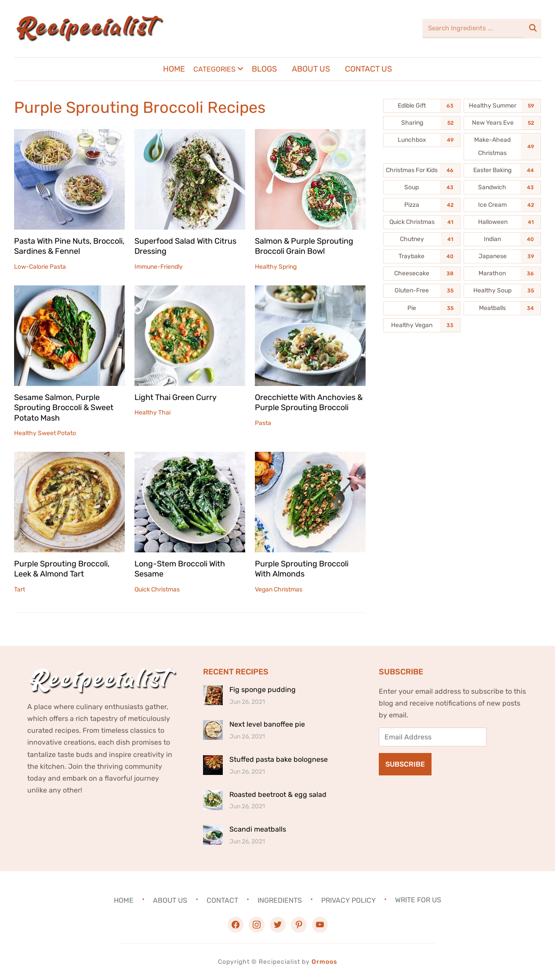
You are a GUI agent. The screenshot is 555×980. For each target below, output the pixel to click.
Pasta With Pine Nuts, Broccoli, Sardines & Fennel (69, 246)
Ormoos (324, 962)
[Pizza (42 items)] (422, 205)
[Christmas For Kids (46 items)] (422, 170)
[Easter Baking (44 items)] (502, 170)
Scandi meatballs (258, 829)
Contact (222, 900)
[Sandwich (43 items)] (502, 187)
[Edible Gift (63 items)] (422, 106)
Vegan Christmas (279, 589)
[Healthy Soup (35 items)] (502, 291)
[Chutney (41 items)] (422, 239)
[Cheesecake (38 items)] (422, 274)
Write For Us (418, 900)
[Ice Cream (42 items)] (502, 205)
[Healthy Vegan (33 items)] (422, 325)
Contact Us (368, 69)
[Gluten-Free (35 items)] (422, 291)
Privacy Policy (348, 900)
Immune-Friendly (159, 267)
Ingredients (280, 900)
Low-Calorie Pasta (40, 267)
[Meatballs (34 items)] (502, 308)
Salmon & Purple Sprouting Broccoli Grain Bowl (304, 246)
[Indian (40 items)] (502, 239)
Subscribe (405, 764)
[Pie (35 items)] (422, 308)
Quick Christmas (157, 589)
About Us (311, 69)
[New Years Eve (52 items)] (502, 123)
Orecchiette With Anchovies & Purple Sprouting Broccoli (309, 402)
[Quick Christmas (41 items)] (422, 222)
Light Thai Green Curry (176, 397)
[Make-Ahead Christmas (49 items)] (502, 147)
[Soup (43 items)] (422, 187)
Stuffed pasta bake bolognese (279, 759)
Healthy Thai (152, 413)
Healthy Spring (276, 267)
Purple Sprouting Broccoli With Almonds (302, 569)
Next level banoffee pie (267, 724)
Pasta (263, 423)
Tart (20, 589)
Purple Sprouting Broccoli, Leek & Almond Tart (62, 569)
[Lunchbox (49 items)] (422, 140)
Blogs (264, 69)
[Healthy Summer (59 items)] (502, 106)
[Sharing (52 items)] (422, 123)
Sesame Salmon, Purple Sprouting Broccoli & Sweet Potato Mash (64, 408)
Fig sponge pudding (263, 690)
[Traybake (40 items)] (422, 256)
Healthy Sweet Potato (45, 433)
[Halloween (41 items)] (502, 222)
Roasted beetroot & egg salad (278, 794)
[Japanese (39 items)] (502, 256)
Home (174, 69)
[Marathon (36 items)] (502, 274)
